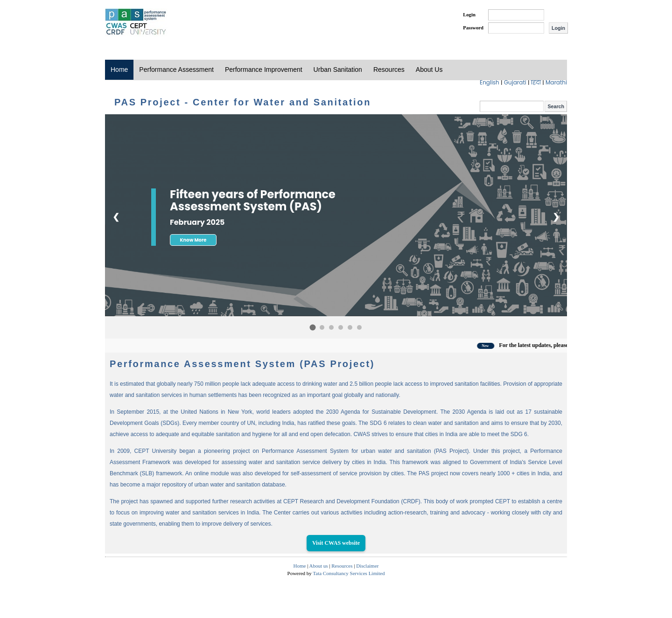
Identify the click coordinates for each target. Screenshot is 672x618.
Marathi (556, 82)
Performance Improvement (264, 69)
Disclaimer (367, 566)
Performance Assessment (176, 69)
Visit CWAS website (336, 543)
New (492, 346)
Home (119, 69)
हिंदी (537, 82)
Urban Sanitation (338, 69)
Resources (389, 69)
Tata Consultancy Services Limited (349, 573)
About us (319, 566)
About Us (429, 69)
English (490, 82)
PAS (136, 22)
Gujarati (516, 82)
